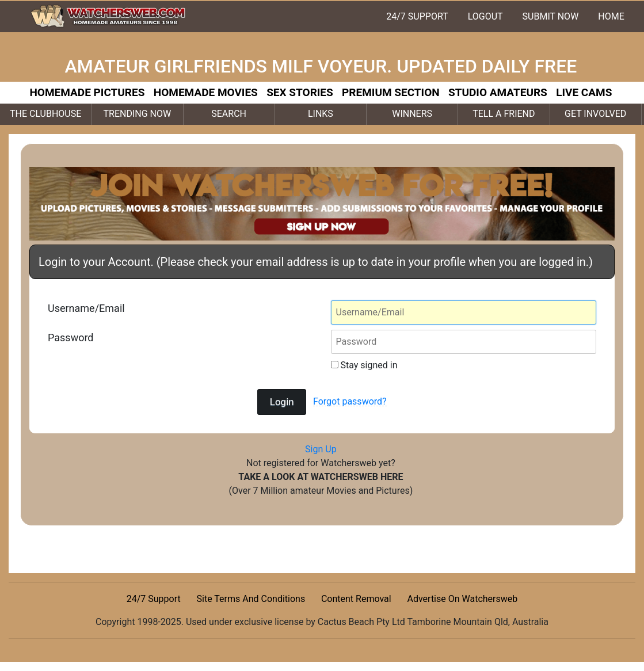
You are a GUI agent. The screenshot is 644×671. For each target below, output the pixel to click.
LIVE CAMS (584, 92)
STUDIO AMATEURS (498, 92)
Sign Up (321, 449)
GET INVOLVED (595, 114)
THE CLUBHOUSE (45, 114)
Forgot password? (350, 401)
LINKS (321, 114)
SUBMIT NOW (551, 16)
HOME (611, 16)
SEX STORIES (300, 92)
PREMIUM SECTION (391, 92)
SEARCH (229, 114)
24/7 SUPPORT (417, 16)
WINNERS (412, 114)
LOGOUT (485, 16)
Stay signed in (364, 365)
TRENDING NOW (138, 114)
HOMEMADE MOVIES (206, 92)
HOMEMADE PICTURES (87, 92)
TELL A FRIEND (504, 114)
